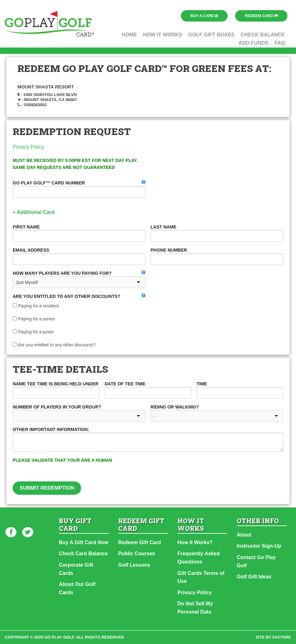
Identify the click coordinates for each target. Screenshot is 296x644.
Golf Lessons (134, 565)
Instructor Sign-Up (259, 546)
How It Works (163, 35)
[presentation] (205, 469)
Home (129, 35)
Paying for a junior (33, 332)
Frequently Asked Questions (199, 558)
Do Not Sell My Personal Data (195, 608)
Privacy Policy (29, 147)
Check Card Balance (84, 554)
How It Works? (195, 542)
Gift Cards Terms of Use (201, 577)
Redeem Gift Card (140, 542)
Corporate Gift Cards (76, 569)
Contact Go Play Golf (256, 561)
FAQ (280, 43)
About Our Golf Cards (77, 588)
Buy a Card (204, 16)
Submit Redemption (47, 488)
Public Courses (137, 554)
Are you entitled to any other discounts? (54, 345)
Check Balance (263, 35)
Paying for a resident (36, 306)
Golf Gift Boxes (211, 35)
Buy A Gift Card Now (84, 542)
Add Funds (253, 43)
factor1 (282, 637)
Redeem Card (261, 16)
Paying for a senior (34, 319)
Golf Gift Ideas (254, 577)
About (244, 535)
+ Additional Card (34, 212)
